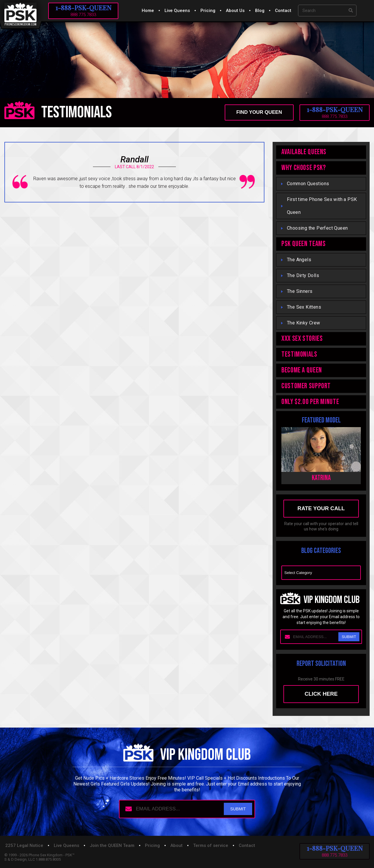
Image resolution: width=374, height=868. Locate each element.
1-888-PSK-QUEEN (83, 8)
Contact (283, 11)
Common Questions (308, 184)
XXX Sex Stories (302, 339)
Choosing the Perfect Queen (317, 228)
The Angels (299, 260)
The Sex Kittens (304, 307)
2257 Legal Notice (24, 847)
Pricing (208, 11)
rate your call (321, 509)
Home (148, 11)
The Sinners (300, 291)
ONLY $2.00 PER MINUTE (310, 402)
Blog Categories (321, 563)
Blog (260, 11)
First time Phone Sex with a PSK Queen (322, 206)
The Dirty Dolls (303, 275)
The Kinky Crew (304, 323)
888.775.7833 (83, 15)
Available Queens (304, 152)
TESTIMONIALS (299, 354)
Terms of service (211, 847)
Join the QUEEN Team (112, 847)
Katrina (321, 478)
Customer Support (306, 386)
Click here (321, 695)
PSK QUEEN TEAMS (303, 244)
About (176, 847)
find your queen (258, 112)
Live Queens (177, 11)
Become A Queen (302, 370)
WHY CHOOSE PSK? (304, 168)
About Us (235, 11)
